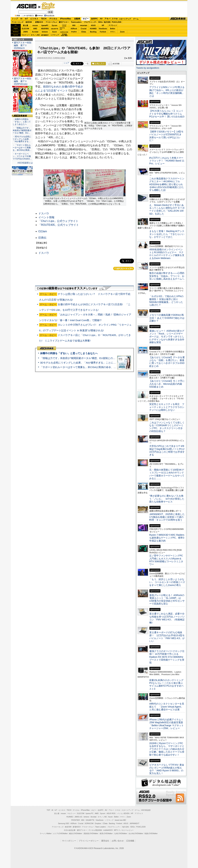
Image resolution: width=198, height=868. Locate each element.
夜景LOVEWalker (106, 834)
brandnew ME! (64, 35)
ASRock (74, 29)
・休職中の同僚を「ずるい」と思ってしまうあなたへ (22, 122)
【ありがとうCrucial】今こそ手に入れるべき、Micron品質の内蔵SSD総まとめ (167, 384)
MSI (74, 25)
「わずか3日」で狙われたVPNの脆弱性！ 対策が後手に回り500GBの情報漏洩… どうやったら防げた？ (166, 301)
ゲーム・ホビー (49, 6)
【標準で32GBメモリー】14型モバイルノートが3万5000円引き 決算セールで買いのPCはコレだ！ (167, 136)
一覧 (87, 64)
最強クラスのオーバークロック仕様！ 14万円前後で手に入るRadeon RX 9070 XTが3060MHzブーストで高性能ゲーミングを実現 (167, 657)
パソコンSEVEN (64, 25)
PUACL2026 (117, 22)
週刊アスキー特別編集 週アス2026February (23, 81)
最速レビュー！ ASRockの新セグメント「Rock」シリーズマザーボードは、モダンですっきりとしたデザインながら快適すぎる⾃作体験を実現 (167, 337)
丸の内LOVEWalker (136, 834)
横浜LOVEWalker (76, 834)
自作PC (94, 19)
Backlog (93, 32)
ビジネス (34, 19)
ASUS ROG (45, 29)
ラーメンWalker (46, 834)
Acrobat (35, 32)
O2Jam (43, 231)
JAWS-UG (78, 817)
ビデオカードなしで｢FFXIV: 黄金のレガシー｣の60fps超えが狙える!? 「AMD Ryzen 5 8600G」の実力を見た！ (167, 769)
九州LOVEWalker (121, 834)
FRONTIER (84, 26)
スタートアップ (125, 19)
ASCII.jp (26, 6)
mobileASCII (108, 830)
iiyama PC (90, 813)
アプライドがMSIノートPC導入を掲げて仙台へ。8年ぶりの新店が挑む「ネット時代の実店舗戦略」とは (167, 92)
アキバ (107, 19)
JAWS (25, 32)
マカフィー (26, 35)
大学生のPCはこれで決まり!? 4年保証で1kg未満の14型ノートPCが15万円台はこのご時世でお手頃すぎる (167, 450)
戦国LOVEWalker (151, 834)
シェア (66, 63)
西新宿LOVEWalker (91, 834)
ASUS (93, 25)
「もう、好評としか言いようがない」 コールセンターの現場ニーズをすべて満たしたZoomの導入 (167, 582)
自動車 (77, 19)
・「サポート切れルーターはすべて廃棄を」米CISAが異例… (22, 148)
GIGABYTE (55, 29)
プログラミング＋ (114, 827)
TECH (44, 19)
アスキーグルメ (51, 22)
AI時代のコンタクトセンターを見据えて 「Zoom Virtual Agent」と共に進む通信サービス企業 (167, 707)
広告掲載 (130, 841)
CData (84, 32)
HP (103, 25)
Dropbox (74, 32)
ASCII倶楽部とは (25, 163)
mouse (35, 25)
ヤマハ (113, 32)
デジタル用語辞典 (95, 830)
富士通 (26, 25)
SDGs (100, 22)
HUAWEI (93, 29)
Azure (55, 32)
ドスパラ (44, 213)
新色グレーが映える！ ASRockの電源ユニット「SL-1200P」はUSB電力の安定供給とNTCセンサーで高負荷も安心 (167, 599)
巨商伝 (42, 238)
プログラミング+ (90, 22)
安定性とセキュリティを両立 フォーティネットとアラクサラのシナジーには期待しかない (167, 407)
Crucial (84, 29)
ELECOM (25, 29)
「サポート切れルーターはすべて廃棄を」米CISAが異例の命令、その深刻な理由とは (88, 367)
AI (21, 19)
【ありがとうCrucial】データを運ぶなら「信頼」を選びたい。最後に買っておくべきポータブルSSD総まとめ (167, 362)
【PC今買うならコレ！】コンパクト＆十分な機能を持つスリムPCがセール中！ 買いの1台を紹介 (167, 114)
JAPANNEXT (45, 35)
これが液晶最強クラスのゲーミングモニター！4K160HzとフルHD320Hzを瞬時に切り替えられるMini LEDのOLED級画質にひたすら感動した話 (167, 184)
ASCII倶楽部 (178, 19)
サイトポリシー (69, 841)
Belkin (113, 29)
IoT (26, 19)
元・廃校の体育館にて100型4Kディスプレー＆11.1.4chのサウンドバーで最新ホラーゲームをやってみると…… (167, 474)
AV (101, 19)
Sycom (55, 25)
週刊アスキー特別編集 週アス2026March (23, 45)
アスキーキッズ (17, 22)
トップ (15, 19)
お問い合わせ (118, 841)
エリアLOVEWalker (60, 834)
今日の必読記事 (70, 830)
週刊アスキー (64, 22)
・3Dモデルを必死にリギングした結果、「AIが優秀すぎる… (22, 139)
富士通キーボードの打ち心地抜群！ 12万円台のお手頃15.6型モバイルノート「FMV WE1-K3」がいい (167, 637)
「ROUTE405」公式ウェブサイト (59, 225)
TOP (48, 810)
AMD (35, 29)
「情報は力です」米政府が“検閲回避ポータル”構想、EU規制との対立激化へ (83, 358)
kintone (45, 32)
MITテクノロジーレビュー (124, 830)
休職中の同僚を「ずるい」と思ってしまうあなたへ (69, 353)
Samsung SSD (64, 823)
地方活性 (107, 22)
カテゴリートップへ (124, 269)
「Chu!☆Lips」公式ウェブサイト (58, 221)
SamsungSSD (62, 28)
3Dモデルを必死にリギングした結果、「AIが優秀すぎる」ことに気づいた (82, 363)
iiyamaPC (45, 25)
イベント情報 (46, 217)
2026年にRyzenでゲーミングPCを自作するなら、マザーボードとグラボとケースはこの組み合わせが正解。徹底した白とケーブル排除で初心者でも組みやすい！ (167, 749)
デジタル (53, 19)
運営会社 (105, 841)
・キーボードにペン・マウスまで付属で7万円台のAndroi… (22, 156)
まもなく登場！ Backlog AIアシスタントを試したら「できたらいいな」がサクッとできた (167, 234)
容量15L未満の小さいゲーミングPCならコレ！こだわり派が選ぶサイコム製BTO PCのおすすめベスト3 (166, 684)
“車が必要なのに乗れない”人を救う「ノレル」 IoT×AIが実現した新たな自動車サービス (167, 499)
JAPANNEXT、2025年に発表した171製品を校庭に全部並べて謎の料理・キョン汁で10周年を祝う (167, 517)
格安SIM (29, 22)
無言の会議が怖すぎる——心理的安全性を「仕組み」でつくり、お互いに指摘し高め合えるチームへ (167, 276)
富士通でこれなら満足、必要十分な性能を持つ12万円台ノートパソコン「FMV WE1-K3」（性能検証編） (167, 618)
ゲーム (136, 19)
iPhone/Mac (66, 19)
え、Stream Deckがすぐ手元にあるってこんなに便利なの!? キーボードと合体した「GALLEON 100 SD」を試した (167, 209)
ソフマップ (55, 35)
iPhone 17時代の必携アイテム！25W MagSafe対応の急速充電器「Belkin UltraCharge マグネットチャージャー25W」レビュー (166, 724)
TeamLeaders (76, 22)
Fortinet (103, 32)
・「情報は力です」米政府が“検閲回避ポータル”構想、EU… (22, 130)
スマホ (115, 19)
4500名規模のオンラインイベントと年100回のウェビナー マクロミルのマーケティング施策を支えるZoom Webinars (167, 254)
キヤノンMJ (35, 35)
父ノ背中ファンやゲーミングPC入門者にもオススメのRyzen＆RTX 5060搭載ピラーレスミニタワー (166, 560)
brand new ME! (120, 820)
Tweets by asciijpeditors (148, 68)
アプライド (113, 25)
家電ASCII (39, 22)
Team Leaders (100, 827)
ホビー (86, 19)
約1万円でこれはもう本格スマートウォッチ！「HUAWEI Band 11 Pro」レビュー (167, 161)
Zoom (122, 32)
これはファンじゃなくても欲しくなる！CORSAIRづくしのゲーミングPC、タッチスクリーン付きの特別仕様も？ (167, 427)
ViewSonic (103, 29)
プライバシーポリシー (89, 841)
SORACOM (89, 823)
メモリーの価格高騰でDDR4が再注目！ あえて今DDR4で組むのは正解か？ (167, 318)
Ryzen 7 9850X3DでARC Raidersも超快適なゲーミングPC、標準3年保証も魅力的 (167, 538)
